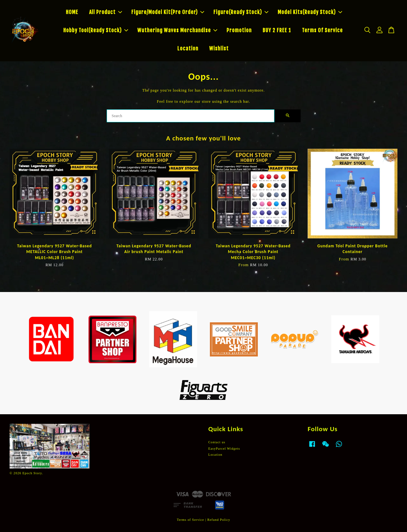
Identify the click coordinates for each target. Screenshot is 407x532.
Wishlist (219, 49)
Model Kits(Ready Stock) (310, 12)
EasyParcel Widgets (224, 449)
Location (188, 49)
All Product (106, 12)
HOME (72, 12)
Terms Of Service (322, 30)
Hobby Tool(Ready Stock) (96, 30)
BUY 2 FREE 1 (277, 30)
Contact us (217, 442)
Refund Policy (219, 520)
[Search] (191, 116)
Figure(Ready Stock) (241, 12)
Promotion (239, 30)
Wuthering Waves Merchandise (177, 30)
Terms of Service (190, 520)
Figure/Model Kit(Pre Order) (168, 12)
